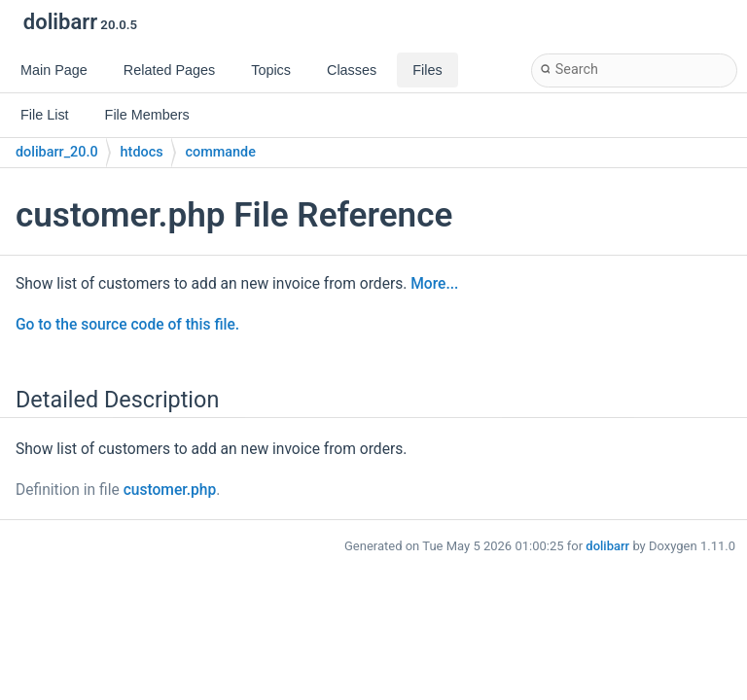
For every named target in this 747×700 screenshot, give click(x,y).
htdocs (142, 152)
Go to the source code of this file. (127, 325)
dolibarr (607, 546)
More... (434, 284)
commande (221, 152)
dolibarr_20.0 (57, 152)
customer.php (170, 490)
